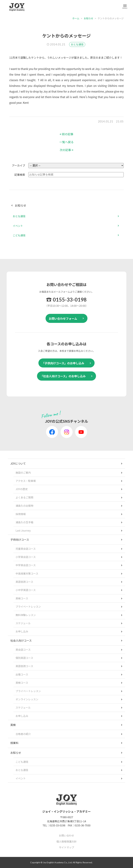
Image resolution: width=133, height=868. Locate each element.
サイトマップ (66, 847)
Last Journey (23, 530)
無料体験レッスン (26, 615)
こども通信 (19, 235)
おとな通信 (77, 44)
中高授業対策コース (27, 573)
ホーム (76, 18)
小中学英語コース (26, 590)
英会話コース (23, 650)
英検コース (22, 598)
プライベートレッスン (28, 607)
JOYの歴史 (22, 489)
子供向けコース (20, 540)
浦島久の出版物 (24, 506)
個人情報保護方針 (66, 841)
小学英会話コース (26, 557)
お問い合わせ (66, 835)
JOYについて (18, 463)
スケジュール (23, 623)
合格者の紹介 (23, 734)
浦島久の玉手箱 (24, 522)
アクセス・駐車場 (26, 481)
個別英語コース (24, 658)
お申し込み (22, 631)
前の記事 (66, 134)
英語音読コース (24, 582)
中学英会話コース (26, 565)
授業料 (14, 743)
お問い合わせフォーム (63, 318)
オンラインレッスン (27, 699)
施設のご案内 (23, 473)
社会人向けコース (21, 640)
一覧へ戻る (66, 142)
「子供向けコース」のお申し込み (63, 363)
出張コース (22, 674)
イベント (18, 226)
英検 (13, 725)
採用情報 (21, 514)
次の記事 (66, 150)
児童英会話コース (26, 549)
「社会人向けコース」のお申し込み (63, 376)
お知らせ (89, 18)
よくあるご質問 (24, 497)
